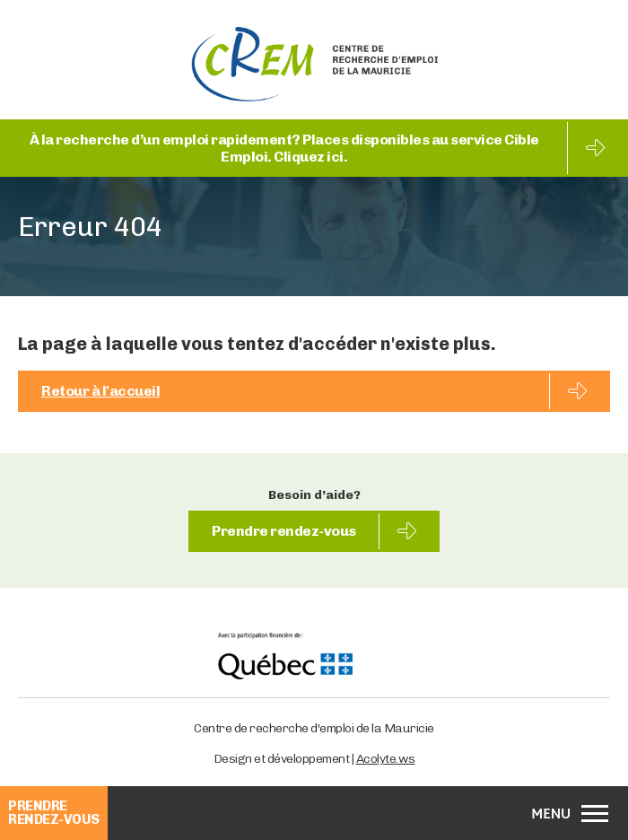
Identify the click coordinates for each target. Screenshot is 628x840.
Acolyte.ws (386, 759)
